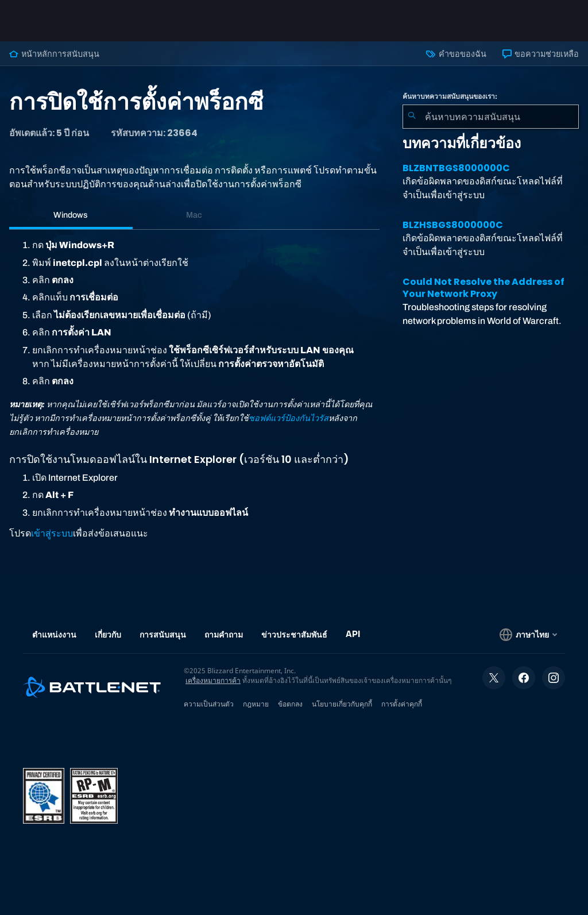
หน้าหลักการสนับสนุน (54, 54)
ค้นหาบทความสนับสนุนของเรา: (450, 96)
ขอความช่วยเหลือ (541, 54)
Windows (71, 215)
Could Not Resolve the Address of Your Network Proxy (483, 288)
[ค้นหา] (412, 117)
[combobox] (491, 117)
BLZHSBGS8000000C (453, 225)
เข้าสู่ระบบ (52, 533)
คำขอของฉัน (456, 54)
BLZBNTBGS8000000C (456, 168)
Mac (194, 215)
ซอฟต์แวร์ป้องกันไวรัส (289, 418)
